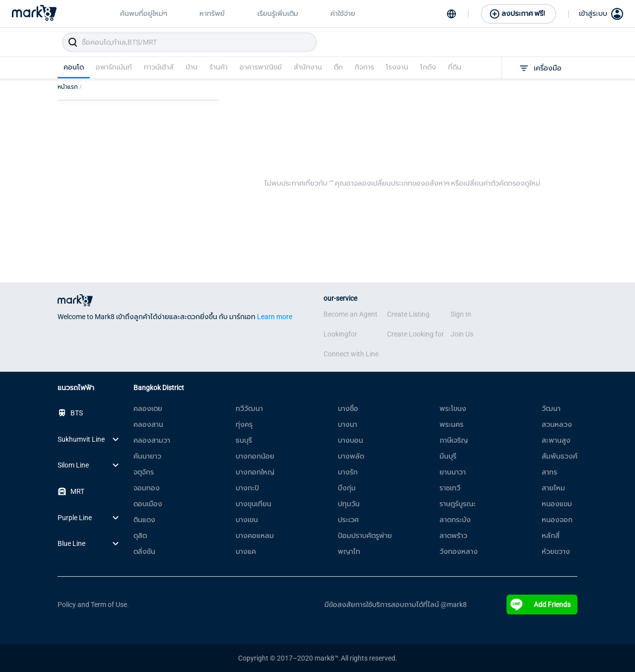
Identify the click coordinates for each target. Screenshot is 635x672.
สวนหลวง (557, 424)
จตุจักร (144, 472)
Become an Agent (350, 314)
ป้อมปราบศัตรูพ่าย (365, 536)
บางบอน (350, 440)
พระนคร (451, 424)
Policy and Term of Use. (93, 605)
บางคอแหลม (255, 536)
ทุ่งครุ (244, 424)
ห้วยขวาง (556, 551)
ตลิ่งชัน (144, 551)
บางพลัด (351, 456)
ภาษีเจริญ (454, 440)
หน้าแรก (70, 87)
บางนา (348, 424)
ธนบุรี (244, 440)
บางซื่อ (348, 408)
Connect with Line (351, 354)
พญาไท (349, 551)
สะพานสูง (556, 440)
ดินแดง (144, 520)
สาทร (549, 472)
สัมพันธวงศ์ (560, 456)
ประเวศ (348, 520)
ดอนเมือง (148, 504)
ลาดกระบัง (455, 520)
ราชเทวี (450, 488)
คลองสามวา (152, 440)
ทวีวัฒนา (249, 408)
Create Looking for (415, 334)
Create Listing (408, 314)
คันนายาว (147, 456)
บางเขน (247, 520)
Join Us (462, 334)
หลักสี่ (551, 536)
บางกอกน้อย (255, 456)
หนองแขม (557, 504)
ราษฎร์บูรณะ (458, 504)
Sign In (461, 314)
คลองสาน (148, 424)
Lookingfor (340, 334)
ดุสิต (140, 536)
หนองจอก (557, 520)
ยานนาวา (453, 472)
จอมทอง (147, 488)
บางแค (246, 551)
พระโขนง (453, 408)
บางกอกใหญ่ (255, 472)
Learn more (275, 317)
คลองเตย (148, 408)
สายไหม (553, 488)
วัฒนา (551, 408)
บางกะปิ (247, 488)
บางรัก (348, 472)
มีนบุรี (448, 456)
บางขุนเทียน (254, 504)
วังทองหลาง (459, 551)
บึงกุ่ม (347, 488)
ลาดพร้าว (453, 536)
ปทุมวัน (349, 504)
